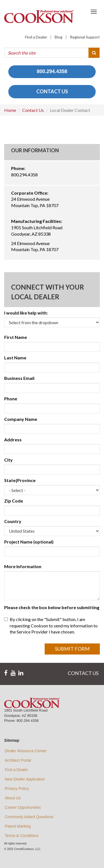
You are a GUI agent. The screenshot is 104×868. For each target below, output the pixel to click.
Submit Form (72, 649)
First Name (16, 337)
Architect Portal (18, 760)
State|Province (20, 480)
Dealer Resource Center (26, 751)
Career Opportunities (23, 807)
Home (10, 110)
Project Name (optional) (29, 542)
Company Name (21, 419)
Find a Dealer (36, 37)
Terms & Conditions (21, 836)
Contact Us (33, 110)
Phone (11, 399)
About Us (13, 798)
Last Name (15, 358)
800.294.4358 (52, 71)
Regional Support (85, 37)
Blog (59, 37)
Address (13, 440)
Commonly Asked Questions (29, 817)
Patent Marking (18, 826)
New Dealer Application (25, 779)
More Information (23, 566)
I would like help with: (26, 313)
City (8, 460)
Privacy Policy (17, 789)
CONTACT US (52, 91)
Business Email (19, 378)
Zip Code (14, 501)
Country (13, 521)
